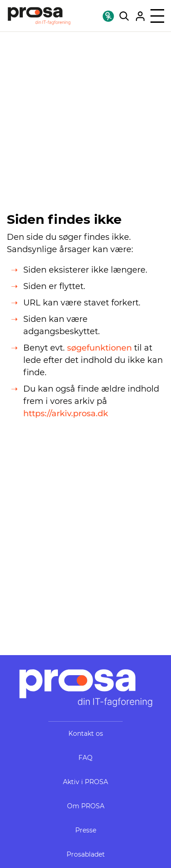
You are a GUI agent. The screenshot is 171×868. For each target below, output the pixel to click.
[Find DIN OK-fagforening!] (108, 16)
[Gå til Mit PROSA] (140, 16)
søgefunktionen (99, 348)
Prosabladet (86, 854)
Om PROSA (86, 806)
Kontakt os (86, 734)
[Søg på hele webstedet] (124, 16)
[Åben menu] (157, 16)
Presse (86, 830)
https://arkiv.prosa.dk (66, 413)
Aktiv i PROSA (85, 782)
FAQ (85, 758)
